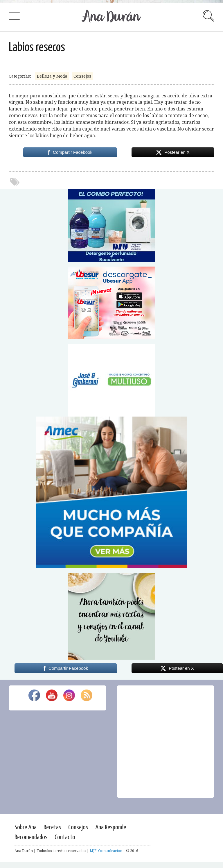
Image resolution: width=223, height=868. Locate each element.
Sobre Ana (26, 827)
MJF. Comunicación (106, 851)
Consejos (82, 76)
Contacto (65, 837)
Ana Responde (111, 827)
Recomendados (31, 837)
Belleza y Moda (52, 76)
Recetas (52, 827)
